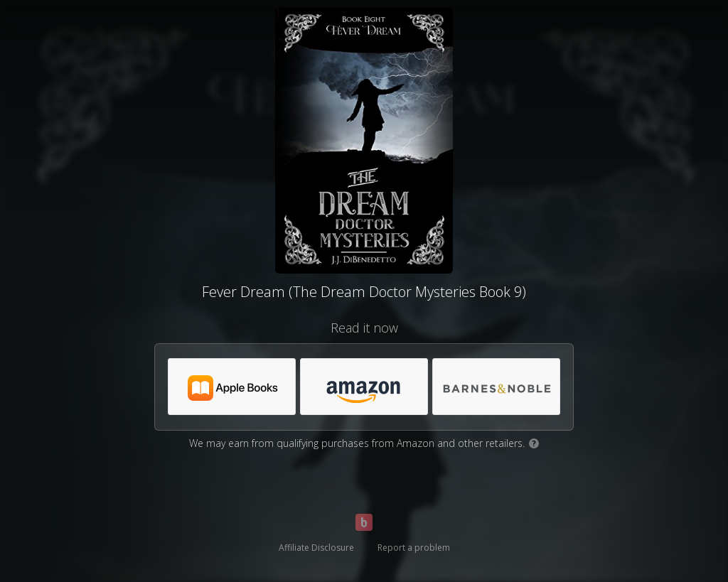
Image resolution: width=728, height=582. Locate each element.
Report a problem (414, 548)
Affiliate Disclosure (316, 548)
